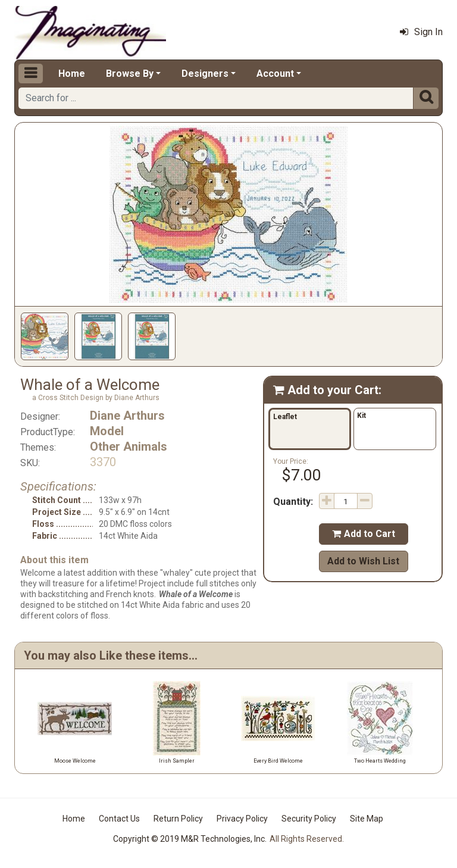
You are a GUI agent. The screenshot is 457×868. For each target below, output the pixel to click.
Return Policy (178, 819)
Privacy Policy (242, 819)
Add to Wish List (363, 561)
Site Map (367, 819)
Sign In (421, 32)
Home (72, 74)
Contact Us (119, 819)
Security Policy (309, 819)
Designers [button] (205, 74)
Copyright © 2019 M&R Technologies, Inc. (190, 839)
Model (107, 431)
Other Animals (129, 447)
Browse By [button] (130, 74)
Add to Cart (364, 534)
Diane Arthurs (127, 416)
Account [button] (275, 74)
